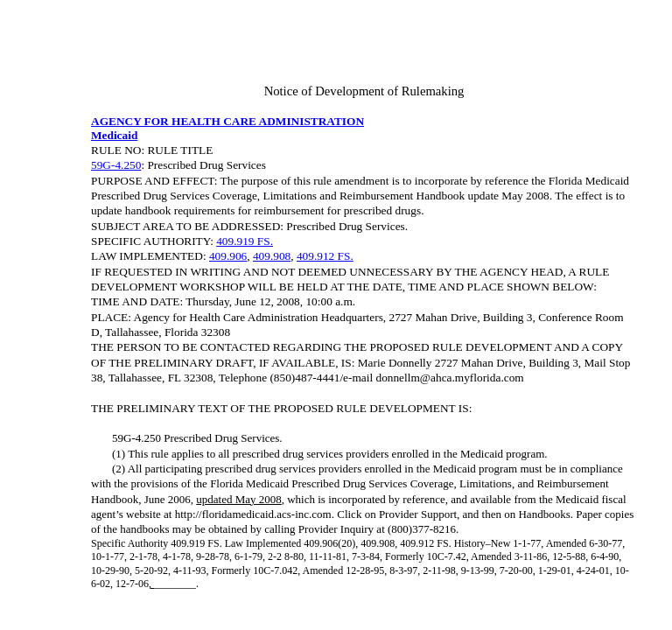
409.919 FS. (245, 241)
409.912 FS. (325, 256)
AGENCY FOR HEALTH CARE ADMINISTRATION (227, 121)
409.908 (272, 256)
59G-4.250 (116, 165)
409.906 (228, 256)
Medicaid (114, 135)
